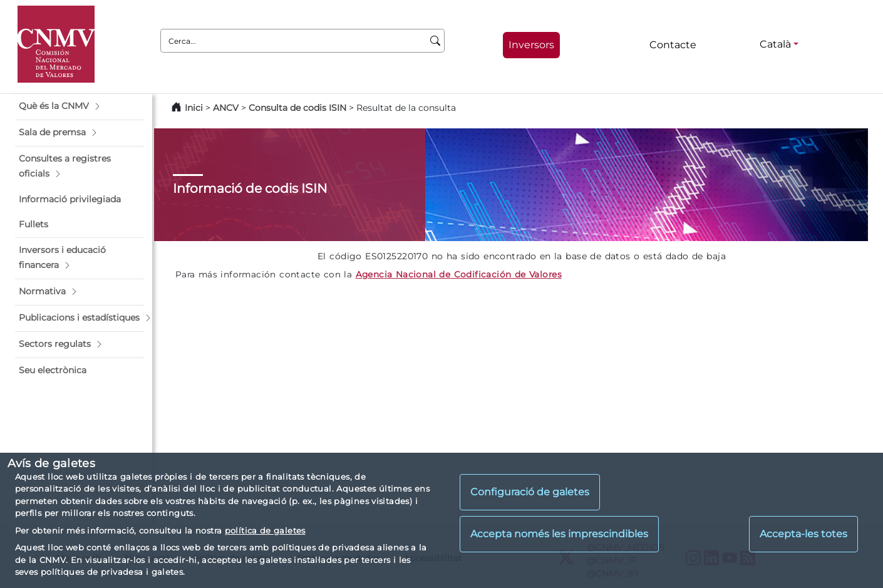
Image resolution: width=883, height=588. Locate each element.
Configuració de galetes (530, 492)
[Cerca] (436, 41)
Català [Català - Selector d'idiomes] (775, 44)
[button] (80, 106)
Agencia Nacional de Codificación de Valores (459, 274)
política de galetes (265, 530)
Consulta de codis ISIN (297, 108)
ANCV (226, 108)
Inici (194, 108)
